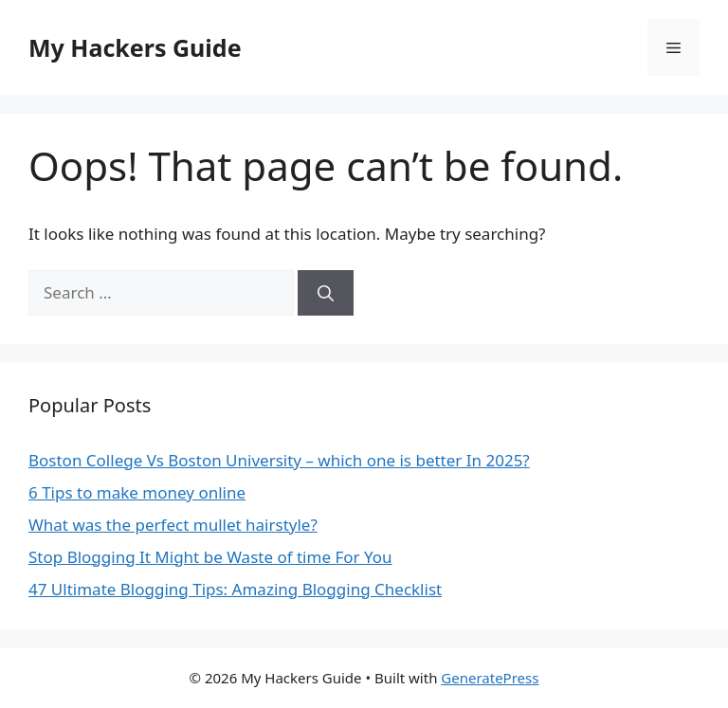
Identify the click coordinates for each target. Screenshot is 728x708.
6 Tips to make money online (137, 492)
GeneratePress (490, 678)
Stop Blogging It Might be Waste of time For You (210, 557)
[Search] (326, 293)
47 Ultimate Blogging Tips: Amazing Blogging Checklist (235, 589)
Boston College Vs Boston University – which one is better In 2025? (279, 460)
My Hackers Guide (135, 47)
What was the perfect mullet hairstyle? (173, 525)
